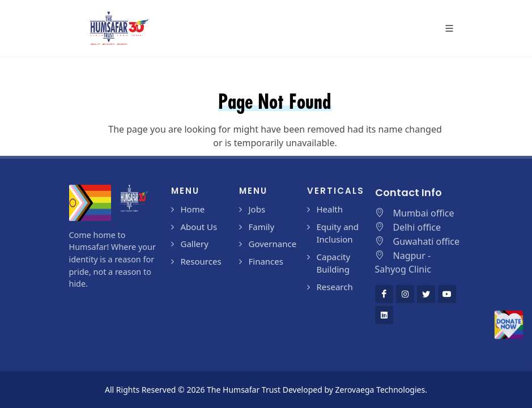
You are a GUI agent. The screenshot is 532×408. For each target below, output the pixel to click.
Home (193, 209)
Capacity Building (334, 263)
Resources (201, 261)
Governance (273, 244)
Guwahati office (427, 241)
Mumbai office (424, 213)
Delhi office (417, 227)
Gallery (195, 244)
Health (330, 209)
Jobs (257, 209)
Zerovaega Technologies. (381, 390)
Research (335, 287)
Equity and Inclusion (338, 233)
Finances (266, 261)
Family (262, 227)
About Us (199, 227)
